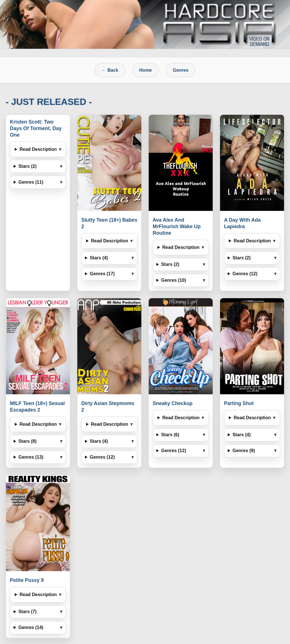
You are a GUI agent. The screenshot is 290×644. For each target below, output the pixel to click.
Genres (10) (174, 280)
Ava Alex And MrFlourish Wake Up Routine (177, 226)
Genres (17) (102, 274)
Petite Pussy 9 (27, 580)
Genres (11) (31, 182)
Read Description (38, 149)
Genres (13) (31, 457)
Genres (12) (245, 274)
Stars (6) (170, 435)
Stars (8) (27, 441)
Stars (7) (27, 612)
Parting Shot (239, 403)
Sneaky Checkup (173, 403)
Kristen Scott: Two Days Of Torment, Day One (36, 128)
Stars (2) (27, 166)
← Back (110, 70)
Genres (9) (244, 451)
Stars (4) (99, 258)
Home (146, 70)
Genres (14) (31, 627)
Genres (181, 70)
